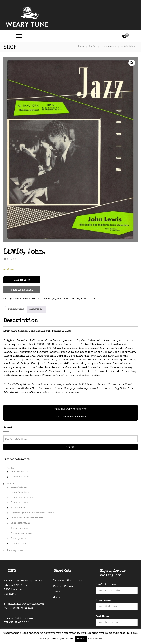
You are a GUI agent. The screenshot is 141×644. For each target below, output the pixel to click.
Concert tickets (20, 503)
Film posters (18, 508)
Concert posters (20, 492)
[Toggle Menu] (19, 36)
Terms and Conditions (68, 581)
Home (81, 46)
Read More (95, 639)
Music (92, 46)
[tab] (16, 309)
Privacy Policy (63, 586)
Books (10, 469)
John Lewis (88, 299)
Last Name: (103, 617)
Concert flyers (19, 487)
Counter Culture (20, 477)
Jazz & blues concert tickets (27, 518)
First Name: (103, 601)
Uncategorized (15, 551)
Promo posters (19, 539)
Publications (108, 46)
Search (71, 447)
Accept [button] (81, 639)
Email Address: (106, 584)
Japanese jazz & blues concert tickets (32, 513)
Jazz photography (20, 523)
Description (16, 309)
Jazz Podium (71, 299)
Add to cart (22, 280)
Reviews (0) (36, 309)
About (57, 592)
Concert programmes (22, 498)
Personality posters (22, 533)
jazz (58, 299)
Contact (58, 598)
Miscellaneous (19, 528)
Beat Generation (20, 472)
